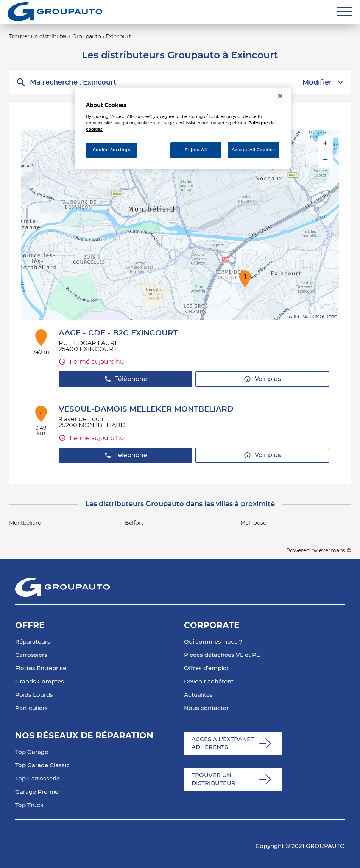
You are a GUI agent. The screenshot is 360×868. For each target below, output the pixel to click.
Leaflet (293, 317)
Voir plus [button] (262, 379)
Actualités (198, 695)
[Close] (280, 96)
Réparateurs (33, 642)
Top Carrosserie (37, 779)
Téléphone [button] (126, 379)
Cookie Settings (112, 150)
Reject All (196, 150)
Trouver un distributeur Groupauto (55, 37)
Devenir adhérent (209, 682)
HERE (331, 317)
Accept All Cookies (253, 150)
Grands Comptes (40, 682)
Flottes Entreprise (41, 668)
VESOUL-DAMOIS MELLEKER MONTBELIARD (146, 409)
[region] (183, 128)
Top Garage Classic (42, 765)
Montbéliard (25, 523)
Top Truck (29, 805)
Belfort (134, 523)
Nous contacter (206, 708)
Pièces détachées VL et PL (222, 655)
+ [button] (325, 144)
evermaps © (335, 551)
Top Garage (32, 752)
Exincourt (118, 37)
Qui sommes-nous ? (213, 642)
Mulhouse (253, 523)
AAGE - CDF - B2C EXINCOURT (118, 333)
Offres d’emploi (206, 668)
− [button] (325, 160)
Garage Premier (38, 792)
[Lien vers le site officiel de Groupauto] (55, 12)
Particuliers (31, 708)
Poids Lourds (34, 695)
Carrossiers (31, 655)
